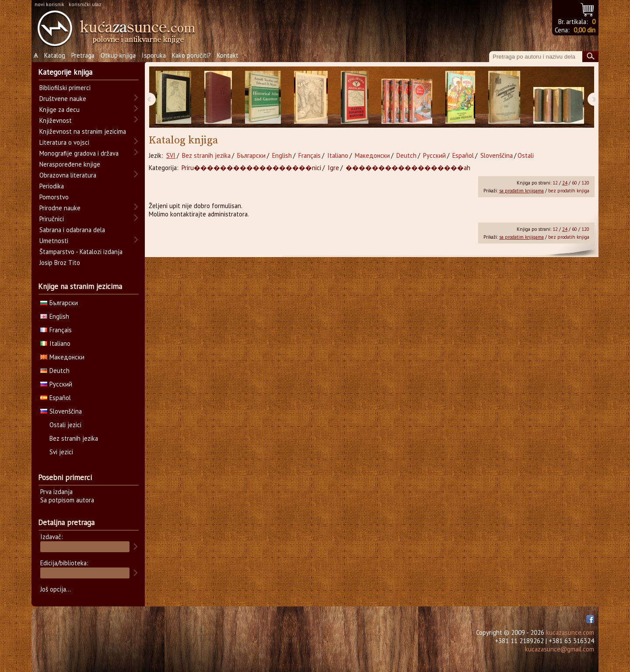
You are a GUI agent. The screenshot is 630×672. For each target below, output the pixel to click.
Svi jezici (61, 452)
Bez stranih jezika (206, 155)
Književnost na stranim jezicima (83, 131)
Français (310, 155)
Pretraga (83, 55)
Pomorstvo (54, 197)
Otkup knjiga (118, 55)
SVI (171, 155)
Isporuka (154, 55)
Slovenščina (497, 155)
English (282, 155)
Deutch (406, 155)
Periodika (52, 186)
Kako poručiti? (191, 55)
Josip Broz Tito (60, 263)
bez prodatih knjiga (569, 191)
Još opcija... (56, 589)
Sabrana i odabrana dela (72, 230)
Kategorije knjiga (65, 72)
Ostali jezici (65, 425)
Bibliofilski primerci (65, 88)
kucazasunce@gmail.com (560, 649)
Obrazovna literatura (68, 175)
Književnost (56, 120)
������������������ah (408, 168)
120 (585, 183)
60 (574, 183)
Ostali (526, 155)
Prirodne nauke (60, 208)
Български (251, 155)
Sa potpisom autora (67, 500)
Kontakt (228, 55)
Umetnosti (54, 241)
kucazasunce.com (570, 632)
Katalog (55, 55)
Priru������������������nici (251, 168)
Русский (434, 155)
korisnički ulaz (85, 4)
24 (565, 183)
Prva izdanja (56, 492)
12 (555, 183)
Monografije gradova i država (79, 153)
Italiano (338, 155)
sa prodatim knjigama (521, 191)
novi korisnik (49, 4)
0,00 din (584, 30)
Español (463, 155)
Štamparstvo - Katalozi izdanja (81, 252)
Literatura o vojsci (64, 142)
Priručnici (52, 219)
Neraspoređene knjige (70, 164)
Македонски (372, 155)
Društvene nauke (63, 99)
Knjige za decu (59, 110)
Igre (333, 168)
